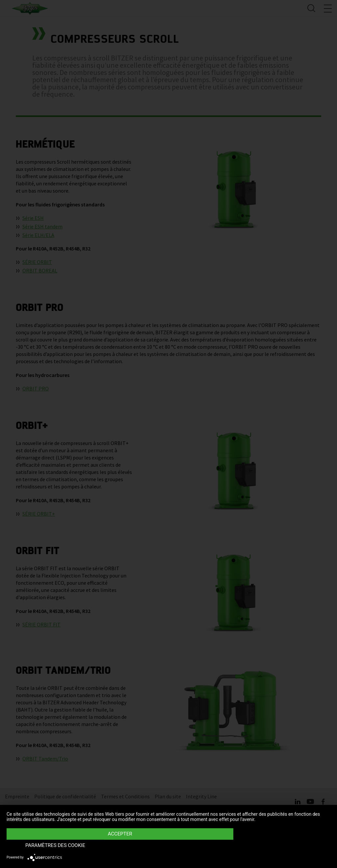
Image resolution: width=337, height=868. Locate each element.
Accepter (120, 845)
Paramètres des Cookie (282, 845)
